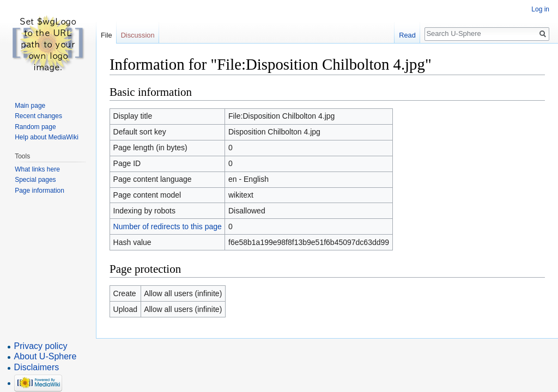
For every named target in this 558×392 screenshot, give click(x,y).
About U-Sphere (46, 356)
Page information (40, 191)
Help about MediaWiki (47, 137)
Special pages (35, 180)
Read (407, 35)
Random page (35, 127)
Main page (30, 106)
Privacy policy (41, 346)
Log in (540, 9)
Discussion (138, 35)
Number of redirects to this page (168, 226)
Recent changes (38, 116)
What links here (37, 169)
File (107, 35)
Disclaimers (37, 367)
